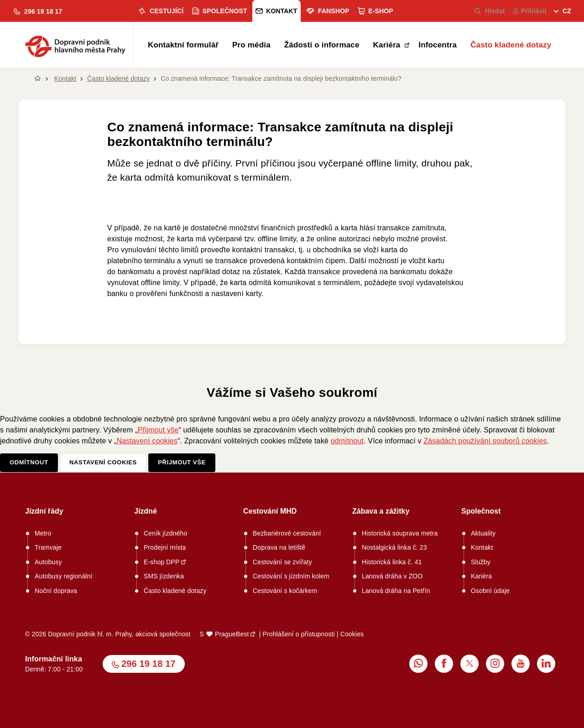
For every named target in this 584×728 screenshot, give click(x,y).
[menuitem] (563, 12)
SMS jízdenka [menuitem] (164, 576)
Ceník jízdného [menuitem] (166, 533)
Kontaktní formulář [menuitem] (183, 45)
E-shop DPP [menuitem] (162, 562)
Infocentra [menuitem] (438, 45)
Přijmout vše (158, 430)
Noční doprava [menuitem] (56, 591)
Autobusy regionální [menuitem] (64, 576)
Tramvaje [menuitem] (48, 547)
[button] (38, 12)
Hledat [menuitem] (490, 11)
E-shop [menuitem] (375, 11)
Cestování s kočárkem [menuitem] (285, 591)
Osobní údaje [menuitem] (490, 591)
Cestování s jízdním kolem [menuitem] (291, 576)
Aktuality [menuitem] (483, 533)
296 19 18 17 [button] (149, 664)
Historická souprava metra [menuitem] (400, 533)
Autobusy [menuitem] (48, 562)
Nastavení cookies (147, 441)
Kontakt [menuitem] (276, 11)
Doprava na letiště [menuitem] (279, 547)
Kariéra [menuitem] (388, 45)
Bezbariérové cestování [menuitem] (287, 533)
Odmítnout (29, 462)
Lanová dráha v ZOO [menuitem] (392, 576)
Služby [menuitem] (481, 562)
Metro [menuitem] (43, 533)
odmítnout (347, 441)
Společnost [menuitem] (220, 11)
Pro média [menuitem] (251, 45)
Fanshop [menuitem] (328, 11)
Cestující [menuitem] (160, 11)
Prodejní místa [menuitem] (165, 547)
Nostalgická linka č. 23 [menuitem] (394, 547)
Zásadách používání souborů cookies (485, 441)
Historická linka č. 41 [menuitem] (392, 562)
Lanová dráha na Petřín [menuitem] (396, 591)
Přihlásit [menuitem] (530, 11)
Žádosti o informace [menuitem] (322, 45)
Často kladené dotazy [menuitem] (511, 45)
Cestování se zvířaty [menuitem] (282, 562)
